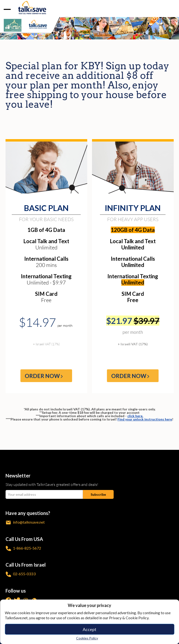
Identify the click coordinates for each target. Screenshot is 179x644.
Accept (89, 629)
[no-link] (8, 9)
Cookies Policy (87, 638)
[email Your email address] (44, 494)
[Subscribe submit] (98, 494)
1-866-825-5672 (23, 548)
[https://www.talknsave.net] (32, 7)
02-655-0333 (21, 574)
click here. (135, 416)
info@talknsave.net (25, 523)
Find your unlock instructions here (145, 419)
